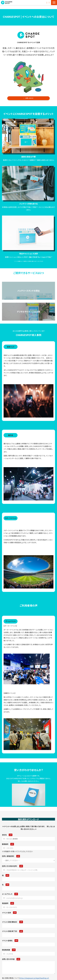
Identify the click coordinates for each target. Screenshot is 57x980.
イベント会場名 (7, 941)
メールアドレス (7, 894)
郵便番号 (5, 844)
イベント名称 (6, 913)
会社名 (4, 835)
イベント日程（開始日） (10, 922)
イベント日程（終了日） (10, 931)
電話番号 (5, 903)
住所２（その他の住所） (10, 866)
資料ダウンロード (49, 3)
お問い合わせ (47, 3)
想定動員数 (6, 950)
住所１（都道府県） (8, 856)
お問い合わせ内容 (8, 959)
